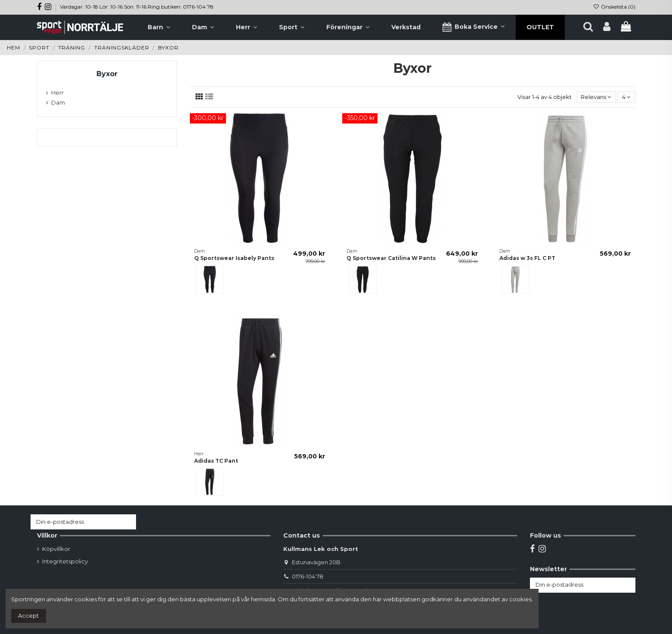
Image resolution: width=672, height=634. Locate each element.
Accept (28, 615)
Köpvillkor (56, 549)
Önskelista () (614, 7)
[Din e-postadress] (75, 522)
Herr (57, 93)
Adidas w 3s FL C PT (527, 258)
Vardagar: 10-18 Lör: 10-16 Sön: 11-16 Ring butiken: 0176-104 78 (137, 7)
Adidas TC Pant (216, 461)
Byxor (107, 74)
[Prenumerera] (128, 522)
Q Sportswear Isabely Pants (234, 258)
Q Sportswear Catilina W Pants (391, 258)
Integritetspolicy (65, 561)
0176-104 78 (308, 576)
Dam (58, 102)
